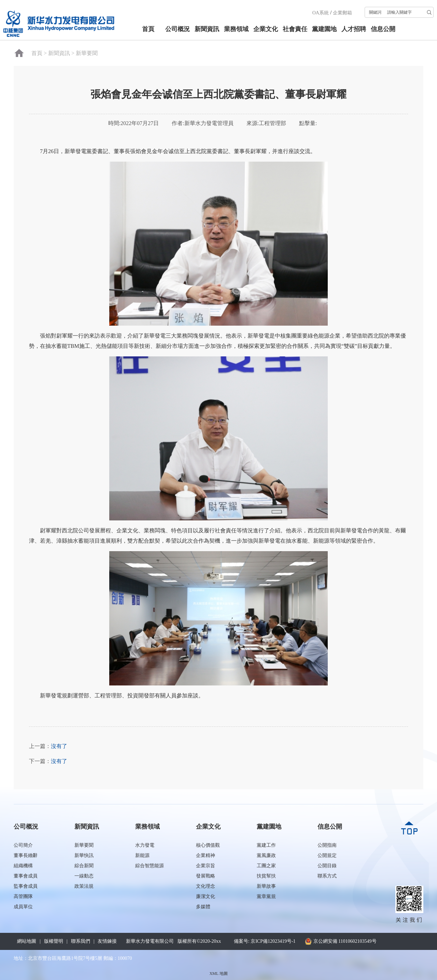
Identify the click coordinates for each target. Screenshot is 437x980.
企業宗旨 (206, 866)
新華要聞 (87, 53)
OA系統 (321, 13)
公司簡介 (23, 845)
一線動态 (84, 876)
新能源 (142, 855)
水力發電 (145, 845)
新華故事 (266, 886)
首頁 (148, 29)
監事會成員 (26, 886)
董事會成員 (26, 876)
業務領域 (236, 29)
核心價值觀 (208, 845)
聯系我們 (81, 941)
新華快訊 (84, 855)
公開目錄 (327, 866)
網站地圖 (27, 941)
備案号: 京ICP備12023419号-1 (265, 941)
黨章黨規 (266, 896)
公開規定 (327, 855)
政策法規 (84, 886)
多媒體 (203, 907)
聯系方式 (327, 876)
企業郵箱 (342, 13)
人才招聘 (354, 29)
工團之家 (266, 866)
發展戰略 (206, 876)
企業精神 (206, 855)
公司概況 (178, 29)
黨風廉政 (266, 855)
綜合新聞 (84, 866)
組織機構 (23, 866)
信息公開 (383, 29)
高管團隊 (23, 896)
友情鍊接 (107, 941)
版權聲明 (54, 941)
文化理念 (206, 886)
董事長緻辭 (26, 855)
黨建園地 (324, 29)
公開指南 (327, 845)
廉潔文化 (206, 896)
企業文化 (266, 29)
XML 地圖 (218, 974)
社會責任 (295, 29)
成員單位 (23, 907)
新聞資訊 (207, 29)
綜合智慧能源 (150, 866)
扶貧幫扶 (266, 876)
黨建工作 (266, 845)
